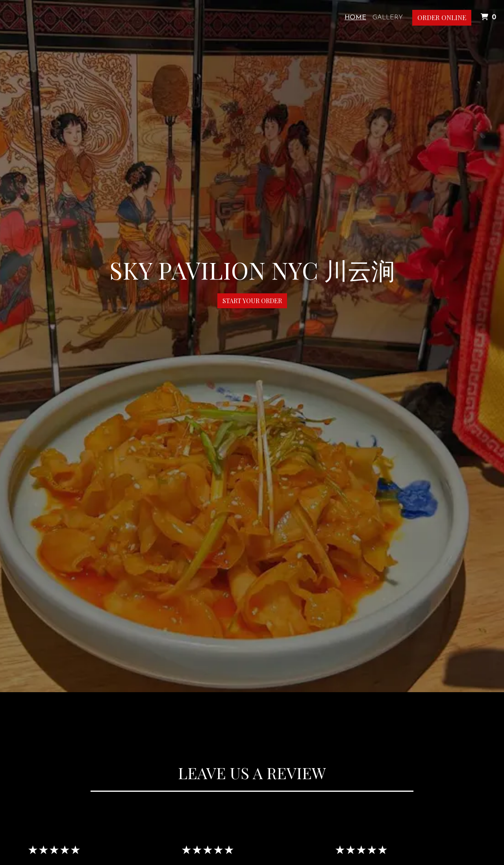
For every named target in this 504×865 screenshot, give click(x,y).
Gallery (388, 18)
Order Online (442, 17)
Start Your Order (252, 301)
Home (355, 18)
